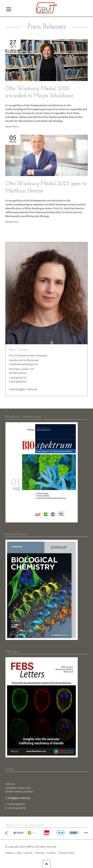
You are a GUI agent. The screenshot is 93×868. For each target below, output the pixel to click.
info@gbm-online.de (19, 798)
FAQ (19, 853)
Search (28, 853)
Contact (51, 853)
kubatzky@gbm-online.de (23, 389)
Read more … (13, 126)
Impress (10, 853)
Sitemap (40, 853)
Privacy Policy (67, 853)
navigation (9, 9)
